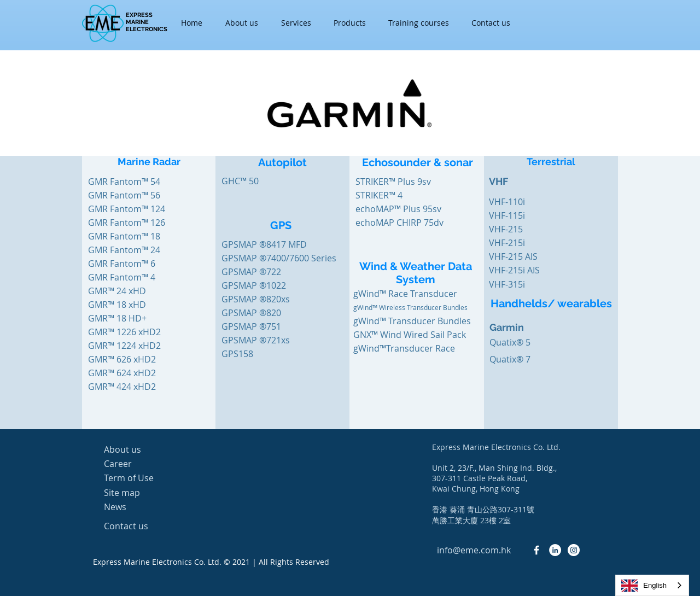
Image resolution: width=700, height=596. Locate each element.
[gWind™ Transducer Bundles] (412, 321)
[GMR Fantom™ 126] (127, 223)
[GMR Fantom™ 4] (127, 277)
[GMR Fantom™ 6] (127, 264)
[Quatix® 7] (510, 359)
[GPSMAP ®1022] (254, 285)
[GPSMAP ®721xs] (256, 340)
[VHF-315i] (528, 284)
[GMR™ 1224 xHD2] (127, 346)
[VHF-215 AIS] (528, 256)
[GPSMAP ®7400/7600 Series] (279, 258)
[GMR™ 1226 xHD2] (127, 332)
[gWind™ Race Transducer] (405, 294)
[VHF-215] (528, 229)
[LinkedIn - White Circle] (555, 550)
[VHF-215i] (528, 243)
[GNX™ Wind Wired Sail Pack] (410, 335)
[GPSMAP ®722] (251, 272)
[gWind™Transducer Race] (404, 348)
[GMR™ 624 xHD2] (127, 373)
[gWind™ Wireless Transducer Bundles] (429, 307)
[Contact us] (143, 526)
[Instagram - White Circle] (574, 550)
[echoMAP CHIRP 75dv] (399, 223)
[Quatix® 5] (510, 342)
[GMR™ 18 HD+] (127, 318)
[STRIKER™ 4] (379, 195)
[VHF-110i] (528, 202)
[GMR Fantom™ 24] (127, 250)
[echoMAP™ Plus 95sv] (398, 209)
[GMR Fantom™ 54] (124, 182)
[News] (143, 507)
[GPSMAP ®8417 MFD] (264, 244)
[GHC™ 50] (260, 181)
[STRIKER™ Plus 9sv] (393, 182)
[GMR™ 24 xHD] (127, 291)
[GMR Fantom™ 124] (127, 209)
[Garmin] (530, 328)
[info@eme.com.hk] (474, 550)
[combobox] (652, 585)
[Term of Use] (143, 478)
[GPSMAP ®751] (251, 326)
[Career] (143, 464)
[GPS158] (237, 354)
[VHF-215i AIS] (528, 270)
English (644, 586)
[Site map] (143, 493)
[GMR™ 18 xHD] (127, 305)
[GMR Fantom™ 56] (124, 195)
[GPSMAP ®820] (251, 313)
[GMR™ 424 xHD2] (127, 387)
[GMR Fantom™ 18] (127, 236)
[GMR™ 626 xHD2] (127, 359)
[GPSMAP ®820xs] (256, 299)
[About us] (143, 449)
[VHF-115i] (528, 215)
